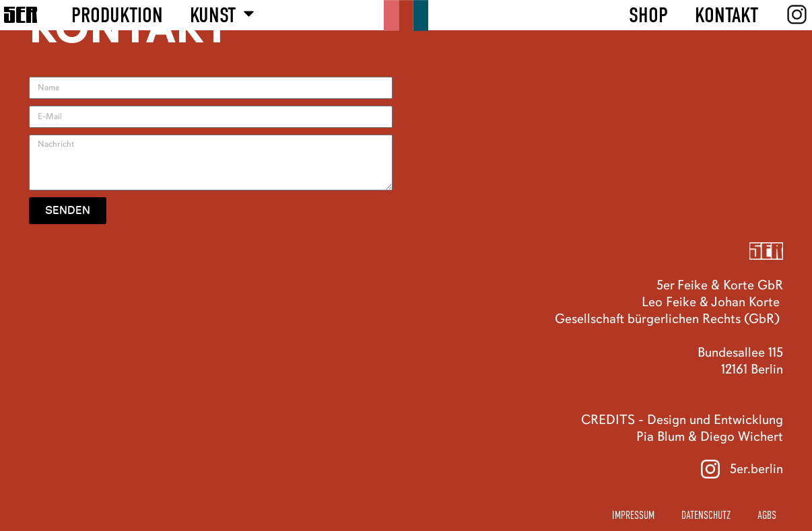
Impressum (633, 516)
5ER (21, 14)
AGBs (767, 516)
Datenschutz (706, 516)
